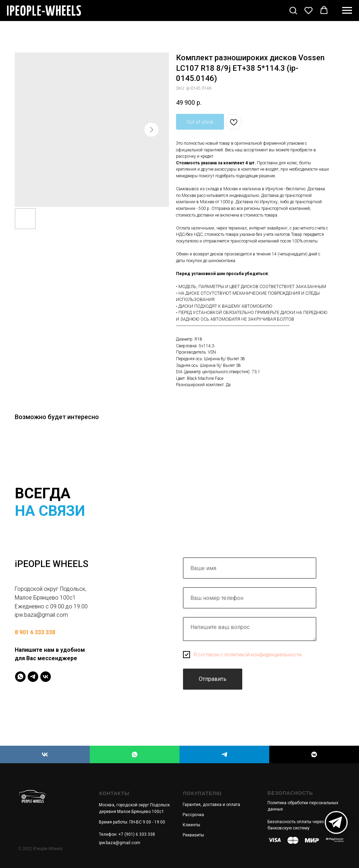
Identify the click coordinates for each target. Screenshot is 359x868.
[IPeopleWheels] (20, 677)
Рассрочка (193, 815)
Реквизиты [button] (193, 835)
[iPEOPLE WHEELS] (45, 754)
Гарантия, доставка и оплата (211, 805)
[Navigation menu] (347, 11)
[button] (293, 10)
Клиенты (191, 825)
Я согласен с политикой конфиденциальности (248, 655)
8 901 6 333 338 (35, 632)
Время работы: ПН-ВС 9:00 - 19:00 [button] (132, 822)
